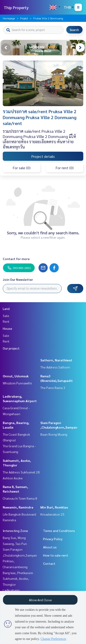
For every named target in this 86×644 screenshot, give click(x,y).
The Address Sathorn (55, 367)
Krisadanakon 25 (52, 514)
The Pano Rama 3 (53, 388)
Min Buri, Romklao (54, 507)
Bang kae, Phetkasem (18, 573)
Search (74, 30)
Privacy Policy (53, 539)
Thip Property (16, 7)
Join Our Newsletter (18, 279)
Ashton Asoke (13, 478)
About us (50, 547)
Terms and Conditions (59, 531)
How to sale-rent (56, 555)
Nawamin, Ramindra (18, 507)
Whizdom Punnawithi (17, 383)
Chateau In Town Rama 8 (20, 498)
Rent (6, 321)
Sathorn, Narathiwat (56, 360)
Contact (49, 563)
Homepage (9, 18)
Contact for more (16, 259)
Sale (6, 316)
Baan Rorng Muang (54, 434)
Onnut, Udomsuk (16, 376)
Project (24, 18)
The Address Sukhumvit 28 (21, 472)
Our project (11, 348)
